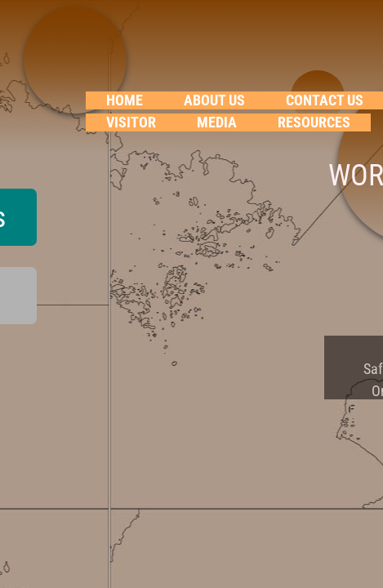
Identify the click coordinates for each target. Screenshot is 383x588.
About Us (214, 100)
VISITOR (131, 122)
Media (217, 122)
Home (125, 100)
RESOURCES (314, 122)
